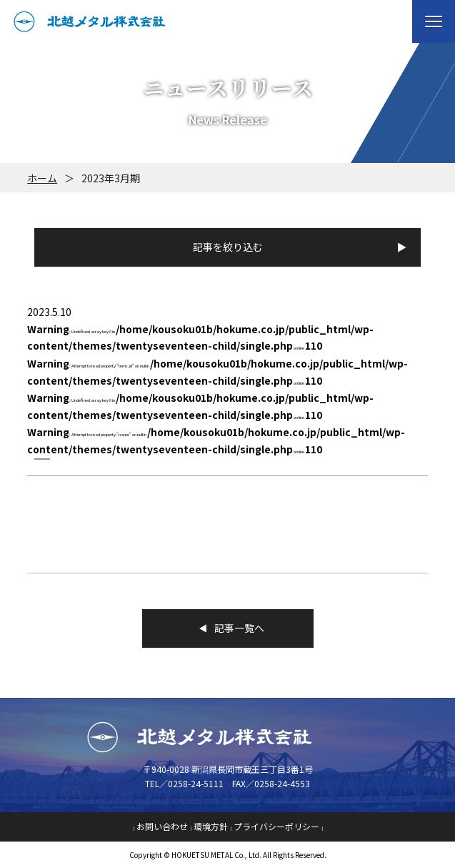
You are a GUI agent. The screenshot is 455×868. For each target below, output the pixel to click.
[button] (434, 21)
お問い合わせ (162, 826)
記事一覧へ (228, 628)
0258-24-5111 (196, 783)
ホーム (42, 178)
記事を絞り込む (228, 247)
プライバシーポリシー (276, 826)
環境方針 (211, 826)
